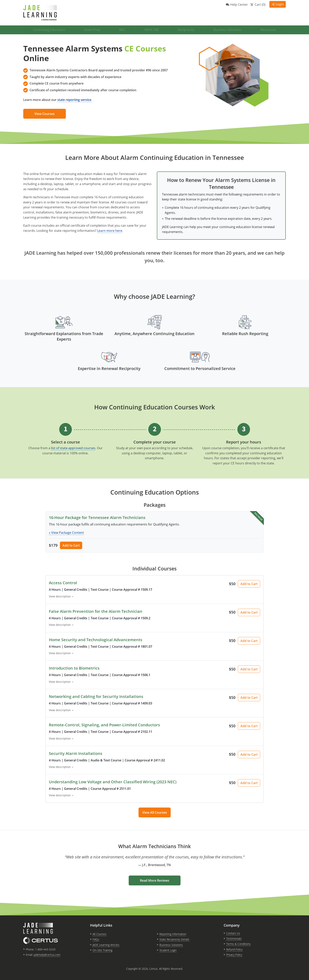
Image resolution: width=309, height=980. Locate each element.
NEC (122, 30)
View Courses (45, 114)
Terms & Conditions (238, 944)
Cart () (260, 5)
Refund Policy (234, 949)
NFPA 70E (151, 30)
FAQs (96, 939)
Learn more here (110, 231)
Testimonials (234, 939)
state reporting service (74, 100)
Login (280, 4)
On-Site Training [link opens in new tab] (102, 950)
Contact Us (233, 933)
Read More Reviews (155, 880)
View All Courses (155, 812)
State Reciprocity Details (174, 939)
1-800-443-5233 (45, 949)
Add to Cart (71, 545)
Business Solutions (227, 30)
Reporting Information (173, 934)
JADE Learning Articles (106, 945)
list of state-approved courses (73, 448)
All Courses (100, 934)
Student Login (168, 950)
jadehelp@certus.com (47, 955)
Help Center (239, 5)
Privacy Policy (234, 955)
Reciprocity (186, 30)
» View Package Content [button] (66, 533)
